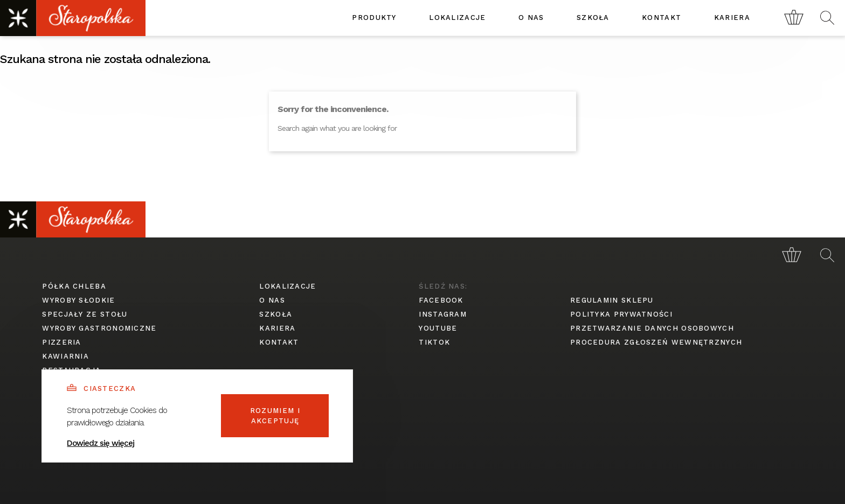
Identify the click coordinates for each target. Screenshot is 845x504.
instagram (443, 314)
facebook (441, 300)
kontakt (662, 17)
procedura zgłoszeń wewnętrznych (656, 342)
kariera (732, 17)
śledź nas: (443, 286)
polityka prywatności (621, 314)
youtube (438, 328)
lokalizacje (457, 17)
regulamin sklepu (612, 300)
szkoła (593, 17)
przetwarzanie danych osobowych (652, 328)
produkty (374, 17)
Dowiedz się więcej (101, 443)
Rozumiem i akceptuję (275, 416)
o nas (531, 17)
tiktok (434, 342)
